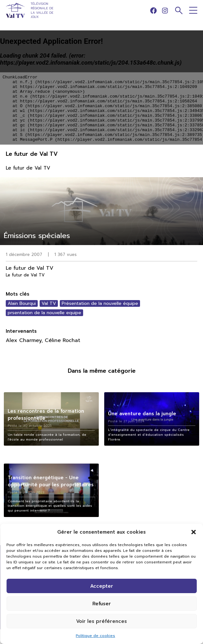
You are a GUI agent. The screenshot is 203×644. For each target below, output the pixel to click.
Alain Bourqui (22, 303)
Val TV (49, 303)
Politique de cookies (95, 636)
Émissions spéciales (37, 236)
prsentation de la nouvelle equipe (44, 313)
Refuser (102, 604)
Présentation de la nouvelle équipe (100, 303)
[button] (193, 532)
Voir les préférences (101, 621)
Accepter (102, 586)
